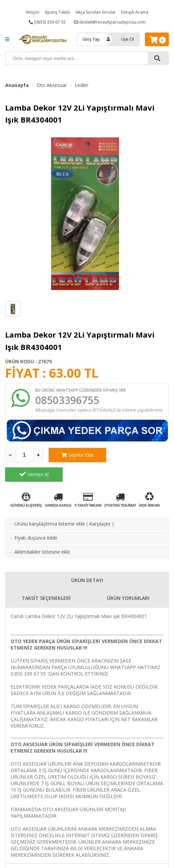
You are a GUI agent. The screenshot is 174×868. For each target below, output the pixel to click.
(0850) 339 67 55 (47, 22)
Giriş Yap (91, 39)
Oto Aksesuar (52, 85)
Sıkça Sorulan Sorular (96, 12)
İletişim (33, 12)
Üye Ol (128, 39)
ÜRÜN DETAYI (87, 561)
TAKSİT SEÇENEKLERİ (46, 578)
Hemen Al (140, 455)
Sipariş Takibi (57, 12)
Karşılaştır (100, 504)
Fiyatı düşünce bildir (36, 518)
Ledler (82, 85)
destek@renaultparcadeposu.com (110, 22)
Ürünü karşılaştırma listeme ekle (50, 504)
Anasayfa (17, 85)
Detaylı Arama (135, 12)
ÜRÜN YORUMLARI (128, 578)
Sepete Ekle (78, 455)
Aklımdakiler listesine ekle (42, 532)
